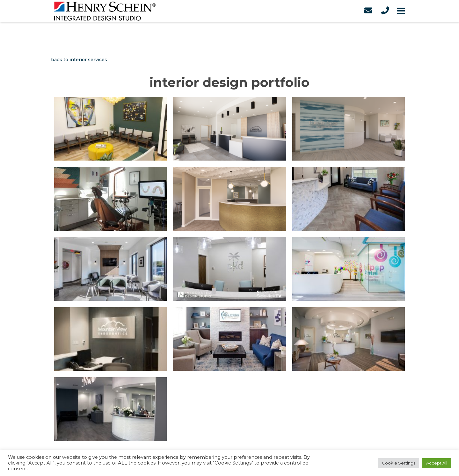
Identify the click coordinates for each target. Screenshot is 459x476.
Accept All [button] (437, 463)
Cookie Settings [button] (399, 463)
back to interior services (79, 60)
